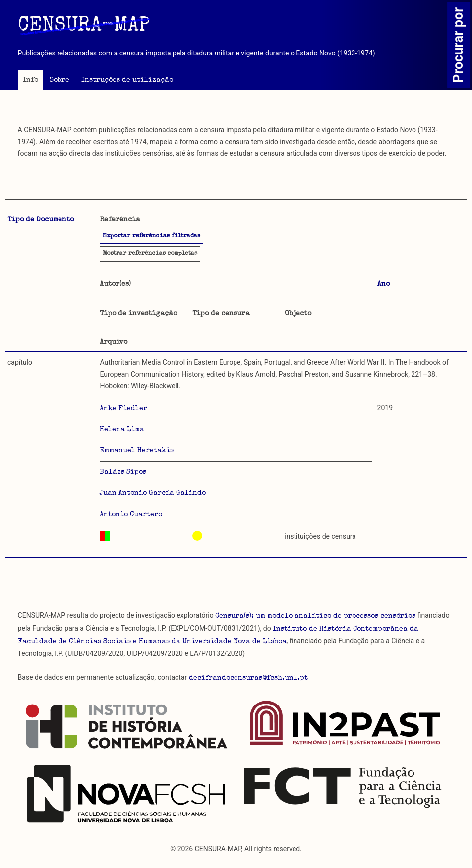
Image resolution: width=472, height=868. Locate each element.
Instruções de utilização (127, 80)
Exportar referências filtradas (151, 236)
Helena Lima (122, 430)
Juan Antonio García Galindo (153, 493)
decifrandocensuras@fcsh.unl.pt (248, 678)
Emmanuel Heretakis (137, 451)
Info (30, 80)
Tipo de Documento (41, 220)
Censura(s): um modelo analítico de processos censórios (315, 616)
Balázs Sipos (123, 472)
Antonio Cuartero (131, 515)
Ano (383, 284)
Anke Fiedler (123, 409)
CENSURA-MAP (84, 26)
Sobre (59, 80)
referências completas (150, 254)
